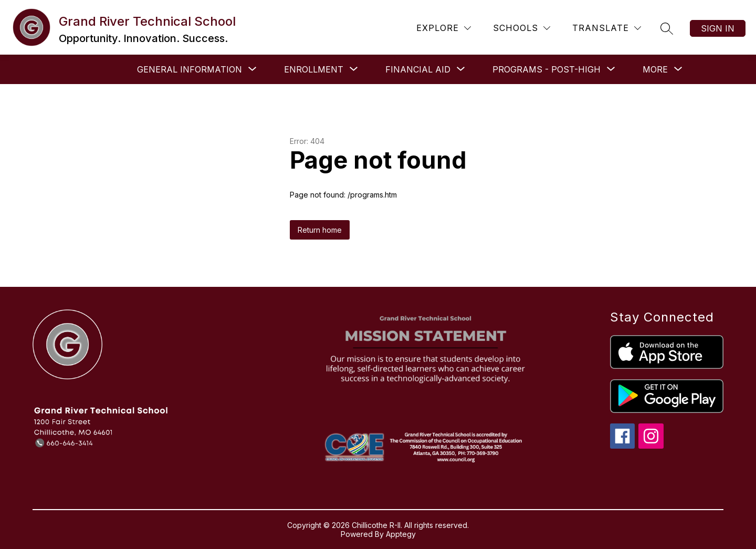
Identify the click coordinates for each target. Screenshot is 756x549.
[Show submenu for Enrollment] (314, 69)
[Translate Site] (607, 28)
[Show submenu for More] (655, 69)
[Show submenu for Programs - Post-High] (547, 69)
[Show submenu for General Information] (190, 69)
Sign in (718, 28)
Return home (320, 230)
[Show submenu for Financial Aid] (418, 69)
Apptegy (401, 534)
